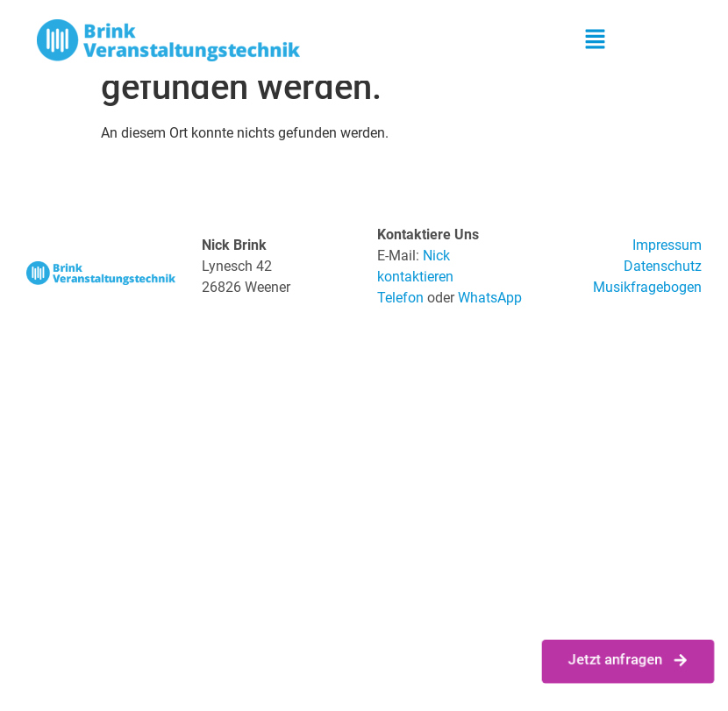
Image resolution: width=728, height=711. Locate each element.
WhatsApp (490, 298)
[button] (595, 40)
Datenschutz (663, 266)
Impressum (667, 245)
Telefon (400, 298)
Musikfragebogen (647, 287)
